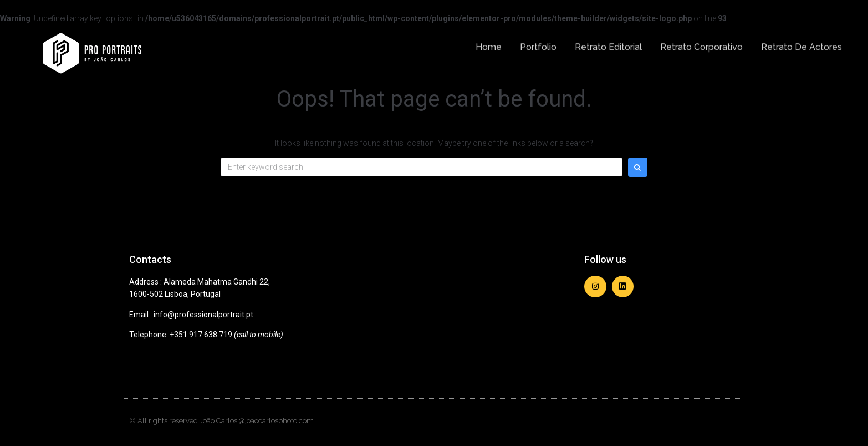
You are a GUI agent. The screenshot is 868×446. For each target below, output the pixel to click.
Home (489, 44)
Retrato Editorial (608, 44)
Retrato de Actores (801, 44)
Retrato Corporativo (701, 44)
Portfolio (538, 44)
